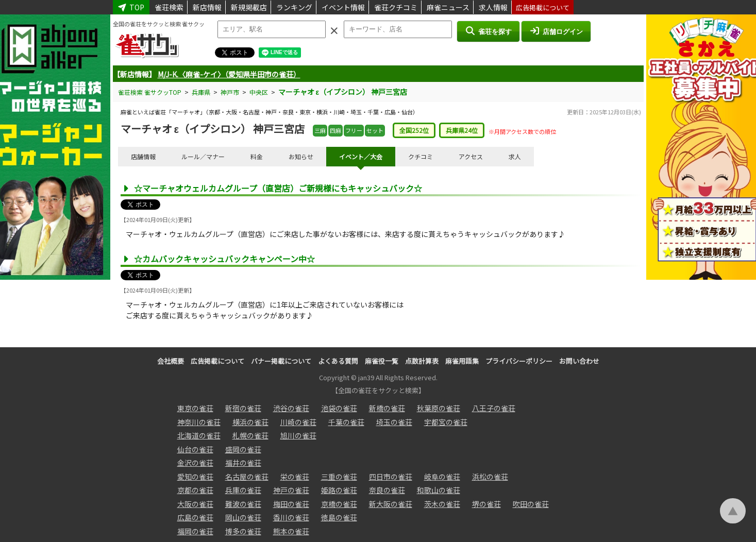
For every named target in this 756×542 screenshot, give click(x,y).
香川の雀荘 (291, 517)
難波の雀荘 (243, 504)
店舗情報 (143, 156)
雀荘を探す (488, 31)
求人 (515, 156)
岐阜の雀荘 (442, 477)
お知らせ (301, 156)
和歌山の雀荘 (439, 490)
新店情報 (207, 7)
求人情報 (493, 7)
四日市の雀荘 (391, 477)
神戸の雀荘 (291, 490)
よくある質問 (338, 361)
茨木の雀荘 (442, 504)
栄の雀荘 (295, 477)
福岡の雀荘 (195, 531)
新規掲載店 (249, 7)
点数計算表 (422, 361)
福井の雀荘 (243, 463)
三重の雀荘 (339, 477)
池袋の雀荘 (339, 408)
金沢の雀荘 (195, 463)
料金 (257, 156)
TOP (131, 7)
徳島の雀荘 (339, 517)
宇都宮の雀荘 (446, 422)
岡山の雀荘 (243, 517)
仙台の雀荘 (195, 449)
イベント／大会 (361, 156)
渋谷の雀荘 (291, 408)
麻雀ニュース (448, 7)
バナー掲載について (281, 361)
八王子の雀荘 (494, 408)
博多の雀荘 (243, 531)
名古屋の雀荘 (247, 477)
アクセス (471, 156)
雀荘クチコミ (396, 7)
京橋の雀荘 (339, 504)
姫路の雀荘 (339, 490)
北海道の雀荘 (199, 435)
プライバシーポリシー (519, 361)
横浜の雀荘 (250, 422)
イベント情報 (343, 7)
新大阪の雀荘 (391, 504)
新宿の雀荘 (243, 408)
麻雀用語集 (462, 361)
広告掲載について (543, 7)
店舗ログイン (556, 31)
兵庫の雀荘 (243, 490)
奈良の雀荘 (387, 490)
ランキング (294, 7)
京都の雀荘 (195, 490)
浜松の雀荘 (490, 477)
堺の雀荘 (486, 504)
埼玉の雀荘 (394, 422)
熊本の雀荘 (291, 531)
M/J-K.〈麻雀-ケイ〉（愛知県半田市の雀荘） (229, 74)
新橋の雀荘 (387, 408)
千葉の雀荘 (346, 422)
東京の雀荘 (195, 408)
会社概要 (171, 361)
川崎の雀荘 (298, 422)
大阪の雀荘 (195, 504)
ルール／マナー (203, 156)
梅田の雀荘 (291, 504)
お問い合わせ (579, 361)
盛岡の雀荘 (243, 449)
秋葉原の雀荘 (439, 408)
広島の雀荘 (195, 517)
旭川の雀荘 (298, 435)
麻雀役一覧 (382, 361)
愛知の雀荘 (195, 477)
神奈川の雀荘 (199, 422)
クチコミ (421, 156)
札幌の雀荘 (250, 435)
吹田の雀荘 (531, 504)
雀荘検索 (169, 7)
